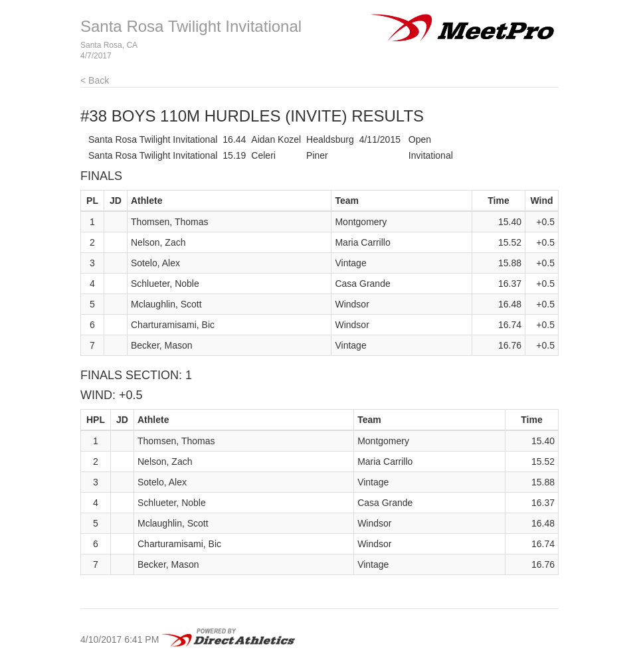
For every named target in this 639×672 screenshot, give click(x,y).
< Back (95, 80)
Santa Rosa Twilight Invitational (191, 26)
